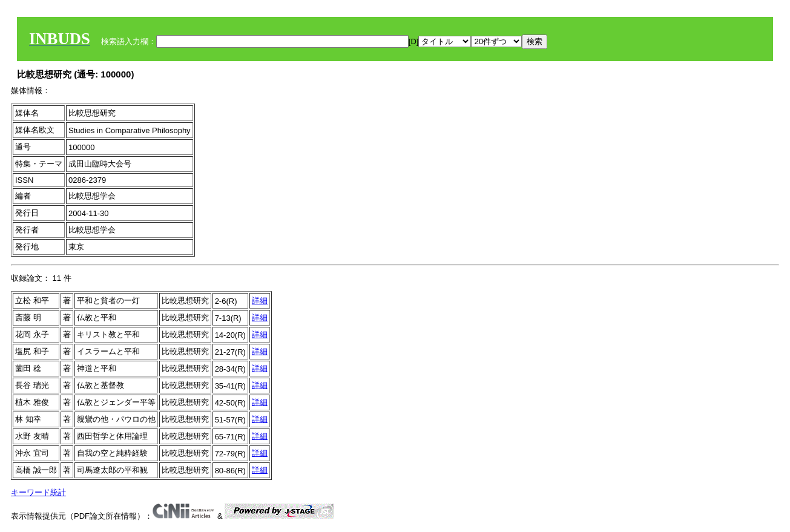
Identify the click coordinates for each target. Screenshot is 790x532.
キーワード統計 (38, 492)
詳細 (260, 300)
